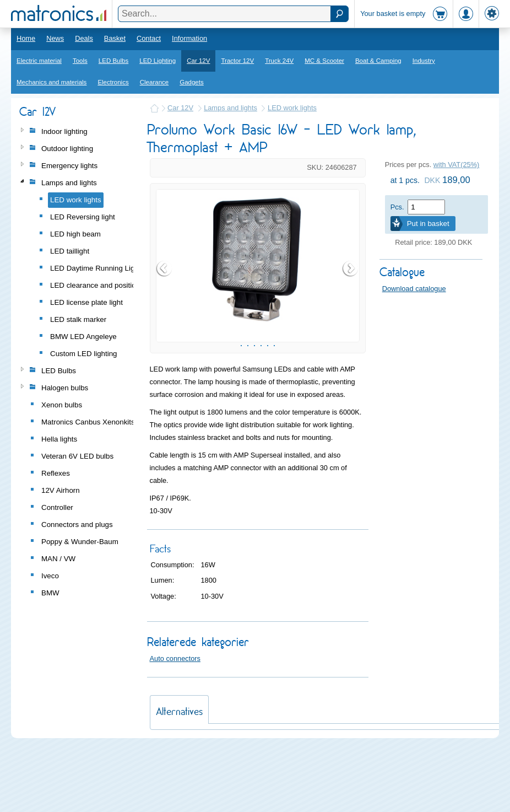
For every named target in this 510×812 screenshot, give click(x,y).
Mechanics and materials (51, 82)
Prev (165, 299)
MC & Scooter (324, 61)
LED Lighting (158, 61)
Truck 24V (279, 61)
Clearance (154, 82)
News (55, 38)
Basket (115, 38)
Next (351, 299)
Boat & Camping (378, 61)
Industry (424, 61)
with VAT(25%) (456, 165)
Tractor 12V (237, 61)
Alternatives (179, 774)
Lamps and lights (230, 108)
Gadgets (192, 82)
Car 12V (198, 61)
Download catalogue (414, 289)
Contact (149, 38)
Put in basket (428, 224)
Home (26, 38)
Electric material (39, 61)
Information (189, 38)
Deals (84, 38)
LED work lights (292, 108)
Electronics (113, 82)
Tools (80, 61)
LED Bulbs (113, 61)
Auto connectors (175, 721)
